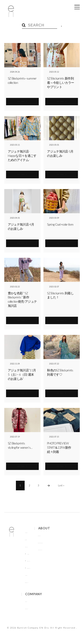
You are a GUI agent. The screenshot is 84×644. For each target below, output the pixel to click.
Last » (61, 485)
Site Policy (52, 549)
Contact (30, 608)
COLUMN (33, 560)
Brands (50, 535)
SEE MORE (22, 100)
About (29, 601)
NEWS (31, 554)
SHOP (28, 575)
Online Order (54, 542)
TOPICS (29, 546)
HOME (29, 532)
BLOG (28, 539)
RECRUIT (33, 568)
